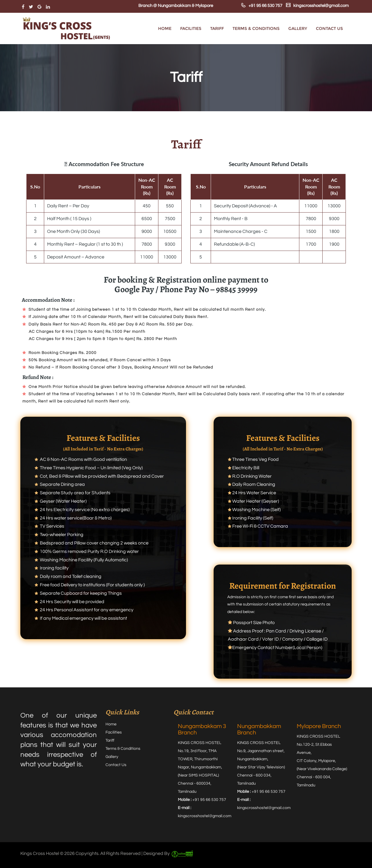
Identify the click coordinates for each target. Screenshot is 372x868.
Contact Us (329, 28)
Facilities (191, 28)
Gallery (298, 28)
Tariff (217, 28)
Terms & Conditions (256, 28)
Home (165, 28)
